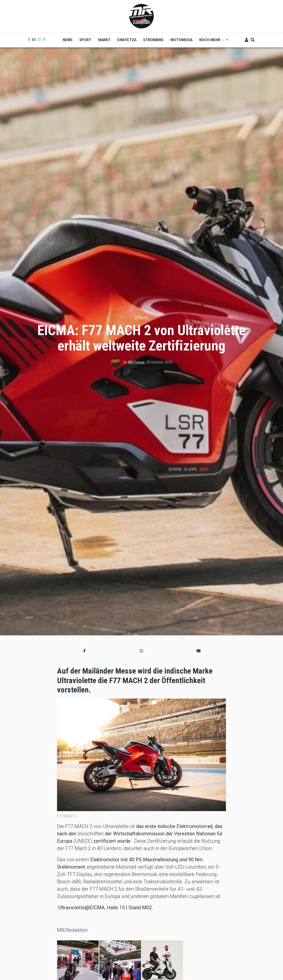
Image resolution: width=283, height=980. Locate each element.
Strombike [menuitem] (153, 40)
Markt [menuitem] (104, 40)
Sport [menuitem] (85, 40)
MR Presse (136, 362)
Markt (143, 318)
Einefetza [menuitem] (127, 40)
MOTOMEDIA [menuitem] (181, 40)
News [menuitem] (68, 40)
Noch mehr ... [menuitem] (212, 42)
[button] (84, 651)
